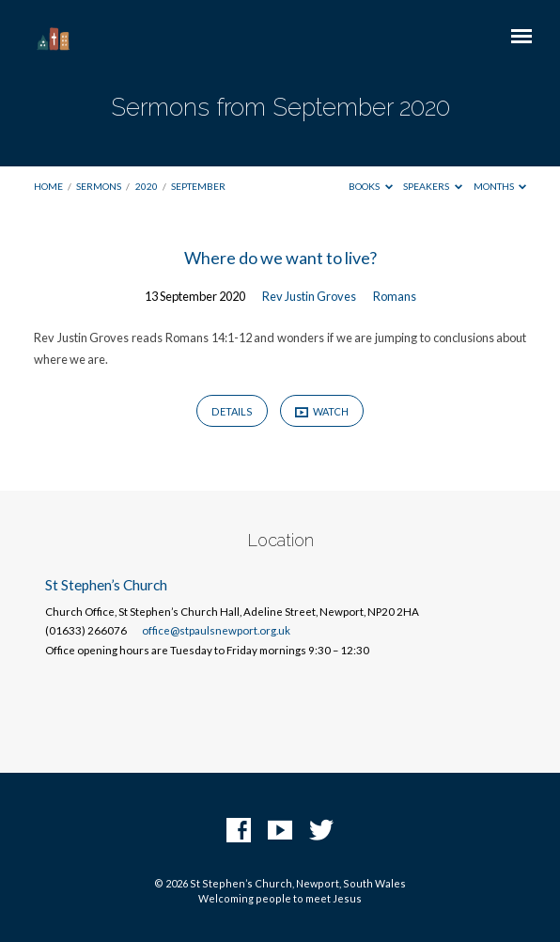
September (198, 186)
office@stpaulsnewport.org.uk (216, 630)
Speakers (433, 186)
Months (500, 186)
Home (48, 186)
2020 (147, 186)
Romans (395, 296)
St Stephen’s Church (106, 585)
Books (371, 186)
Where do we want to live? (280, 258)
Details (232, 411)
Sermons (99, 186)
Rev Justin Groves (309, 296)
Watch (322, 412)
